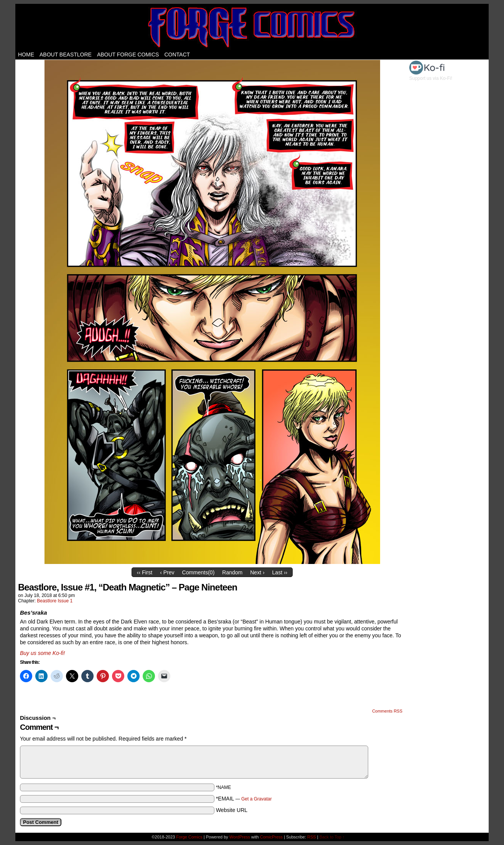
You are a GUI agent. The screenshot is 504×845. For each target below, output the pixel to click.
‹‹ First (145, 572)
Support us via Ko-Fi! (431, 76)
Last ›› (280, 572)
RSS (312, 837)
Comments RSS (387, 711)
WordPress (240, 837)
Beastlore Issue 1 (55, 601)
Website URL (232, 810)
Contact (177, 55)
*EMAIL (244, 799)
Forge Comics (252, 27)
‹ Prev (167, 572)
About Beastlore (66, 55)
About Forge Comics (128, 55)
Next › (257, 572)
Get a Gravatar (256, 799)
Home (26, 55)
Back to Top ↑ (332, 837)
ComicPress (271, 837)
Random (232, 572)
